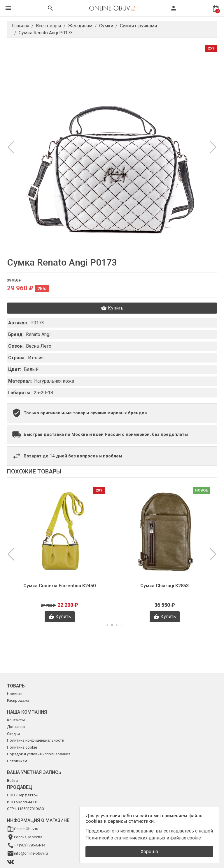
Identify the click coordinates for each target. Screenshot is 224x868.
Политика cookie (22, 747)
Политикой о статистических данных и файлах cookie (143, 838)
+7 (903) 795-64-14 (30, 845)
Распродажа (18, 700)
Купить (112, 308)
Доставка (16, 727)
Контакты (16, 720)
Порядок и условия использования (39, 754)
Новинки (15, 694)
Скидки (13, 734)
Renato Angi (38, 334)
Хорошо (149, 852)
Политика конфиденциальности (36, 740)
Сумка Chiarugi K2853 (164, 586)
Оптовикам (17, 761)
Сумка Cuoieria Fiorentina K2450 (60, 586)
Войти (12, 781)
